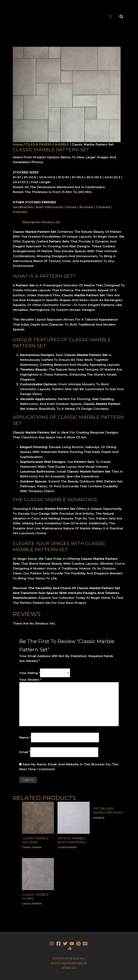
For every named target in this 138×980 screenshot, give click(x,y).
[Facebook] (58, 944)
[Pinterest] (78, 944)
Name (25, 737)
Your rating (30, 673)
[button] (111, 17)
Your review (30, 680)
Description (31, 222)
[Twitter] (65, 944)
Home (18, 144)
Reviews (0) (51, 222)
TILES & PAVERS (39, 144)
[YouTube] (72, 944)
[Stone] (85, 944)
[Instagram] (52, 944)
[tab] (31, 222)
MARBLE (62, 144)
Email (25, 752)
